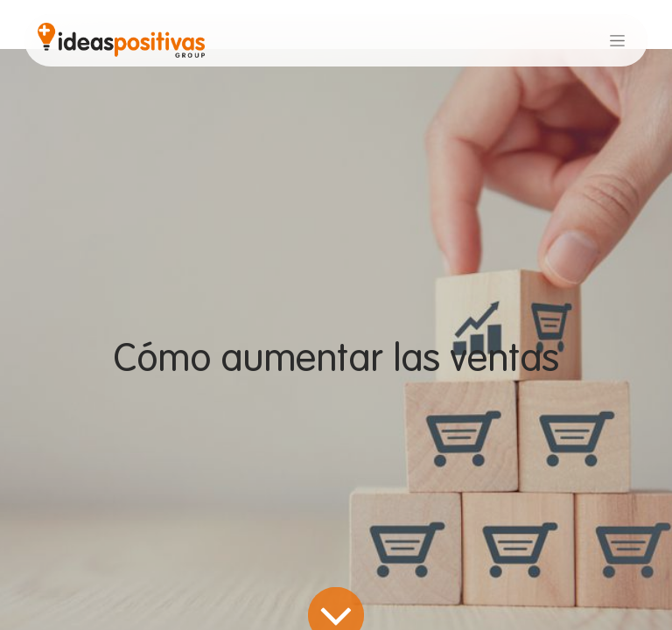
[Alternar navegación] (617, 40)
